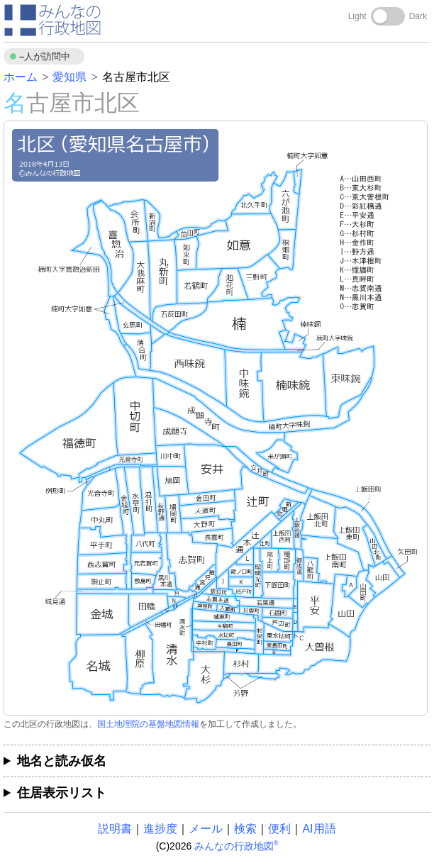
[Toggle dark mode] (388, 16)
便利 (279, 829)
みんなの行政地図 (236, 846)
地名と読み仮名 (62, 761)
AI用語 (319, 829)
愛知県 (69, 77)
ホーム (21, 77)
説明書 (115, 829)
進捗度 (160, 829)
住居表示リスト (62, 793)
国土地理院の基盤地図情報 (148, 724)
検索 (245, 829)
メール (206, 829)
